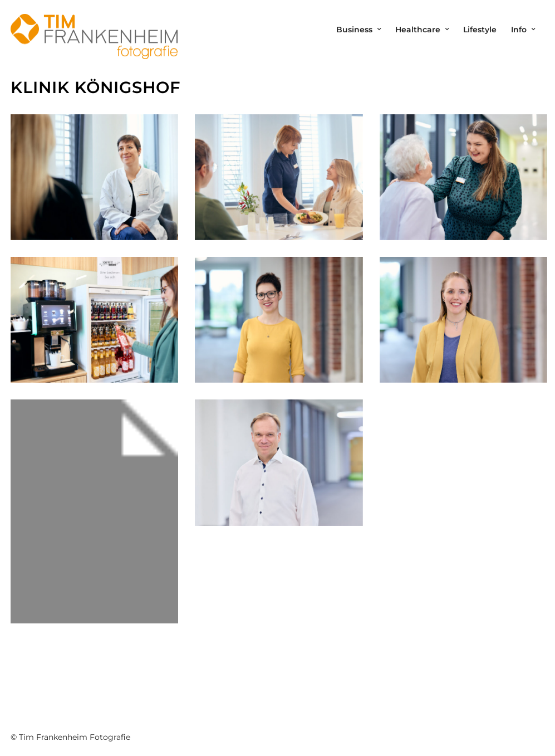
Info (519, 30)
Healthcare (418, 30)
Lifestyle (480, 30)
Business (354, 30)
